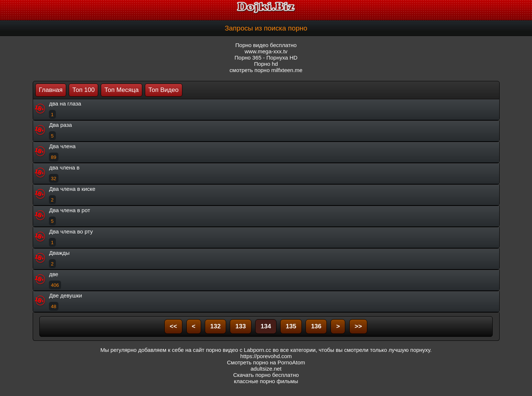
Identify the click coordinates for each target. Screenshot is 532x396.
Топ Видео (164, 90)
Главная (51, 90)
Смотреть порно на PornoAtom (266, 362)
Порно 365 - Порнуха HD (266, 58)
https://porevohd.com (266, 356)
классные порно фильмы (266, 381)
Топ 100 (84, 90)
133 (240, 326)
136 (316, 326)
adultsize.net (266, 369)
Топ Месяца (122, 90)
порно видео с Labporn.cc (238, 350)
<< (174, 326)
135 (291, 326)
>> (358, 326)
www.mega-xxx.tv (266, 51)
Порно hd (266, 64)
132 (215, 326)
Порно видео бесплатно (266, 45)
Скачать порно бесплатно (266, 375)
